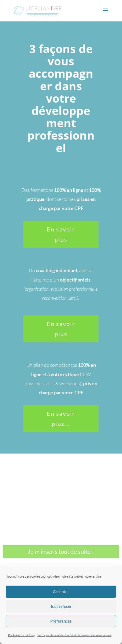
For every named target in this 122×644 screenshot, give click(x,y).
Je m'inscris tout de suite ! (61, 551)
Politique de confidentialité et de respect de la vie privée (74, 635)
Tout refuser (61, 606)
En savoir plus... (61, 418)
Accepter (61, 591)
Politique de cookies (21, 635)
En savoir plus (61, 234)
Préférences (61, 621)
